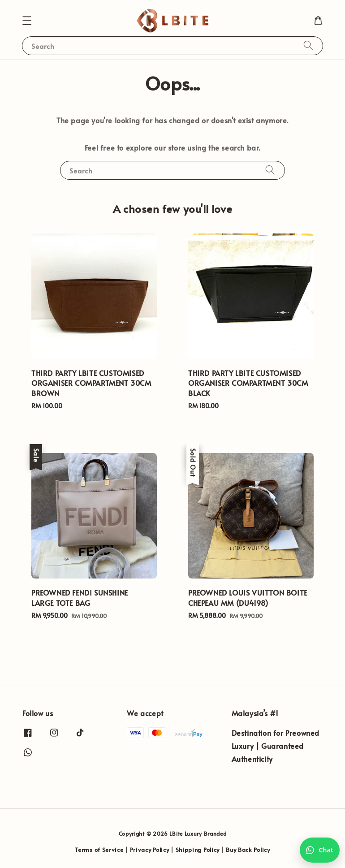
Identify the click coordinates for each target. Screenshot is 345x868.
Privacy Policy (150, 850)
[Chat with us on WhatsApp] (320, 850)
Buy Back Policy (248, 850)
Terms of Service (99, 850)
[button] (27, 21)
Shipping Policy (198, 850)
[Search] (308, 45)
